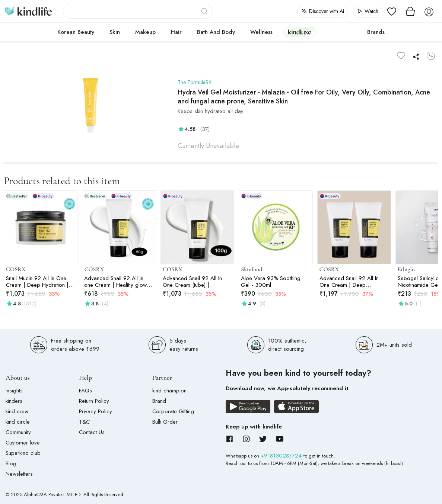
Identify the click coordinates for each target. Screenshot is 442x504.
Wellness (261, 32)
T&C (84, 422)
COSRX (16, 269)
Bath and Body (216, 32)
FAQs (85, 391)
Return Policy (94, 401)
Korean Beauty (76, 32)
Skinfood (252, 269)
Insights (14, 391)
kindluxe (300, 32)
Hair (176, 32)
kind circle (18, 422)
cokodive (339, 32)
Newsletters (19, 474)
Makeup (145, 32)
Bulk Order (165, 422)
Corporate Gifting (173, 411)
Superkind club (23, 453)
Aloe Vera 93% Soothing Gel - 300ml (271, 282)
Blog (11, 463)
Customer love (23, 443)
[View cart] (410, 11)
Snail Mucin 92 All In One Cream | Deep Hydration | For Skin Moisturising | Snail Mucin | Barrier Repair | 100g (38, 282)
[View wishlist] (392, 11)
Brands (376, 32)
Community (18, 432)
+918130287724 (282, 456)
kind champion (169, 391)
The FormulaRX (195, 82)
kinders (14, 401)
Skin (115, 32)
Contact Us (92, 432)
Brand (159, 401)
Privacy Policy (96, 411)
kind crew (17, 411)
